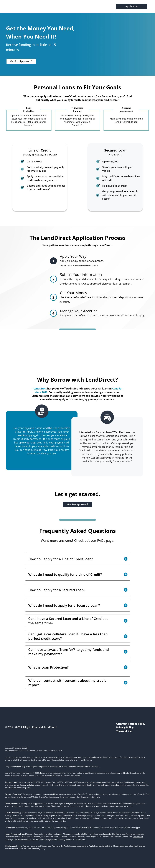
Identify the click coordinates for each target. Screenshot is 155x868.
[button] (78, 559)
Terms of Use (124, 731)
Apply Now (132, 6)
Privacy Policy (125, 727)
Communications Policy (131, 724)
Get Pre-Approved (21, 61)
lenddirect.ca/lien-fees (114, 785)
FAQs (101, 540)
